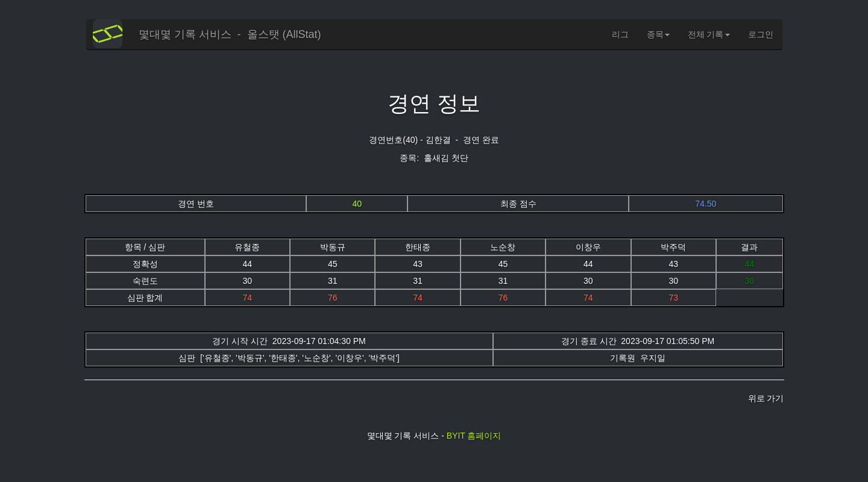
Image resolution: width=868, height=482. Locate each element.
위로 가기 (766, 398)
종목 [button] (658, 34)
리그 (620, 34)
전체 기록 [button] (709, 34)
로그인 (761, 34)
